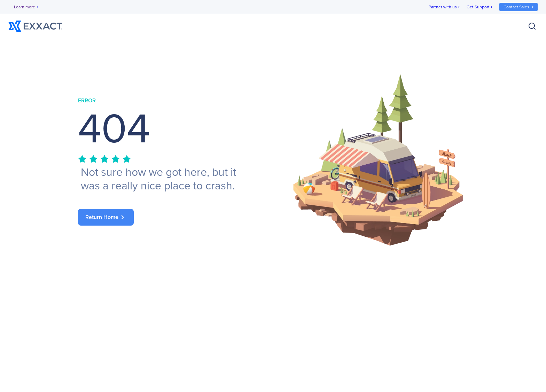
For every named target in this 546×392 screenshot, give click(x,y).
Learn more (27, 7)
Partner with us (445, 7)
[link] (169, 217)
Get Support (480, 7)
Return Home (106, 217)
